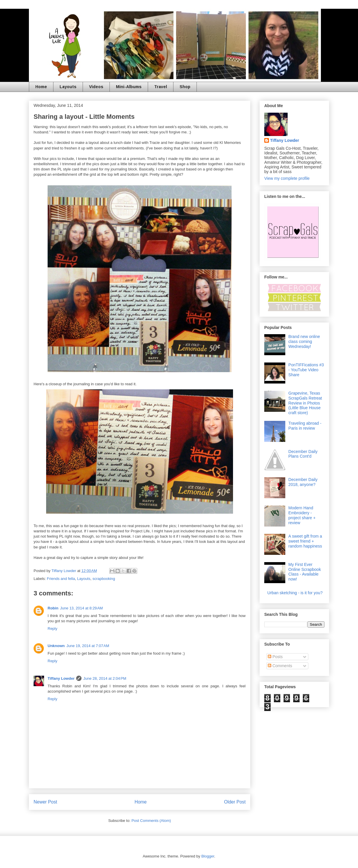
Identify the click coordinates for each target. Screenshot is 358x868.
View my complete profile (287, 178)
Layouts (68, 87)
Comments (280, 666)
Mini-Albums (129, 87)
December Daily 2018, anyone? (303, 482)
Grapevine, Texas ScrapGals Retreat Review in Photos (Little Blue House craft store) (305, 403)
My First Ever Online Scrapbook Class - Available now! (305, 572)
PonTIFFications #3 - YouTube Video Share (306, 370)
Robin (53, 608)
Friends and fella (61, 579)
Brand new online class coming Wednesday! (304, 341)
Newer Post (45, 802)
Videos (96, 87)
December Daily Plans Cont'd (303, 454)
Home (41, 87)
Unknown (56, 646)
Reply (52, 629)
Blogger (208, 856)
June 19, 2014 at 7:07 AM (88, 646)
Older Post (235, 802)
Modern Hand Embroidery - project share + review (302, 515)
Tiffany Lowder (61, 678)
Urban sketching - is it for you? (295, 593)
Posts (275, 657)
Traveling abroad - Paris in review (305, 426)
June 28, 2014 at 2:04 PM (105, 678)
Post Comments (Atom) (151, 821)
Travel (161, 87)
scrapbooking (104, 579)
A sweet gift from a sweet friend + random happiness (305, 541)
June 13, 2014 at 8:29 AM (81, 608)
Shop (185, 87)
